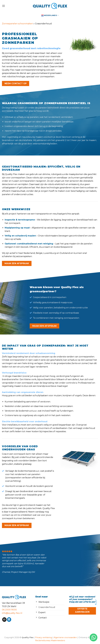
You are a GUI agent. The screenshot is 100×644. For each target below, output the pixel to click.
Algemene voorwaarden (65, 637)
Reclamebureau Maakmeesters (50, 640)
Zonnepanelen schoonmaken (17, 24)
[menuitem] (50, 15)
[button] (4, 6)
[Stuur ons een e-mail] (4, 620)
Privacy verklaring (44, 637)
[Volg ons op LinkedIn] (9, 620)
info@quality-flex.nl (12, 613)
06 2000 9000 (9, 610)
